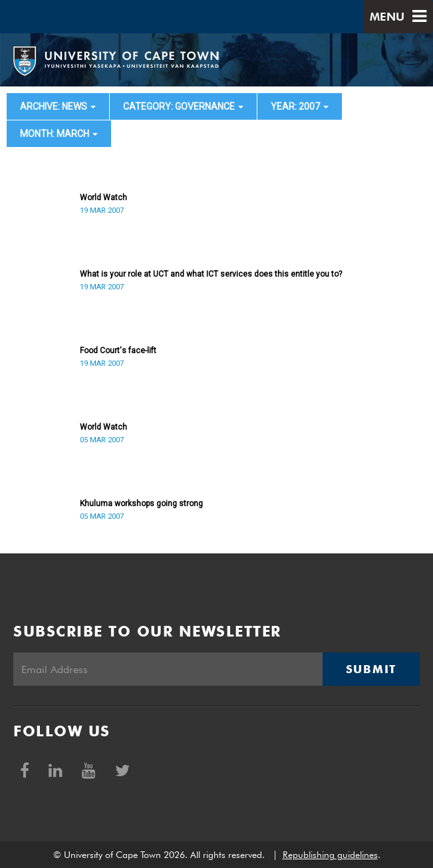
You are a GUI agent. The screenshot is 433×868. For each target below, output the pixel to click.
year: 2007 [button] (300, 106)
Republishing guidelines (330, 855)
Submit (371, 669)
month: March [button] (59, 134)
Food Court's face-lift (118, 351)
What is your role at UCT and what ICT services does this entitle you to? (211, 274)
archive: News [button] (58, 106)
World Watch (103, 198)
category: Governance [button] (183, 106)
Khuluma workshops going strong (141, 504)
